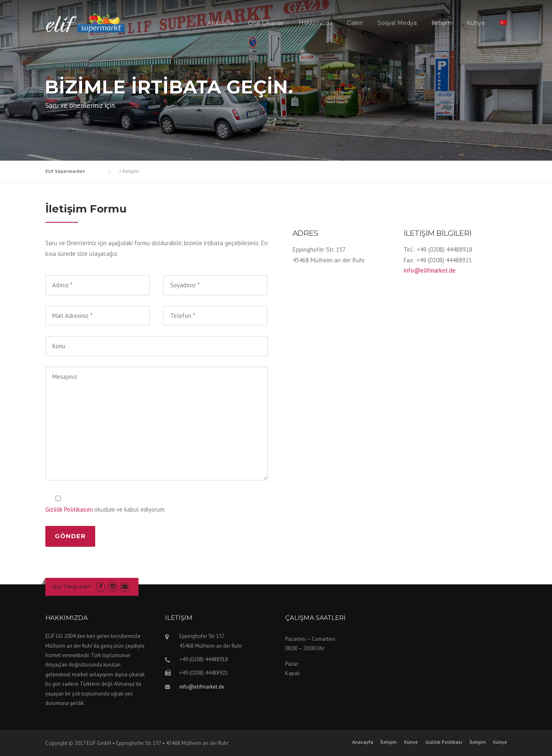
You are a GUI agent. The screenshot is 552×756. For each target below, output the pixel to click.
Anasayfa (220, 23)
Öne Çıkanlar (266, 23)
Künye (476, 23)
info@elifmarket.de (430, 270)
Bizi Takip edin (72, 586)
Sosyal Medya (397, 23)
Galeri (355, 23)
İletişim (442, 23)
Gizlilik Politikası (444, 742)
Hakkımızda (315, 23)
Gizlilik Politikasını (69, 509)
